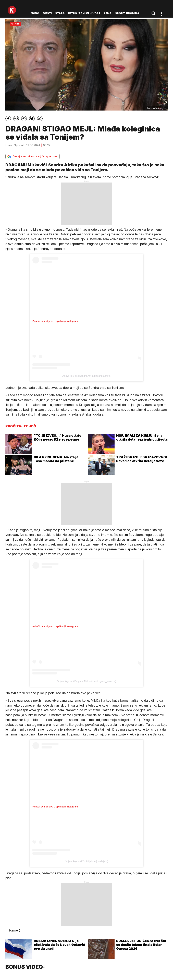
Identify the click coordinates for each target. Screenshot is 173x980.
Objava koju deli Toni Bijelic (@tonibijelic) (86, 861)
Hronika (133, 13)
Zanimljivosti (90, 13)
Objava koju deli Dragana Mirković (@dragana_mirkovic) (86, 681)
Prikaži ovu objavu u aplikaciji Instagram (55, 321)
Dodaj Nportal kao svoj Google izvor (33, 156)
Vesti (47, 13)
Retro (72, 13)
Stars (60, 13)
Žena (107, 13)
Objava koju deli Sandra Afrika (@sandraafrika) (86, 376)
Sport (120, 13)
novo (35, 13)
